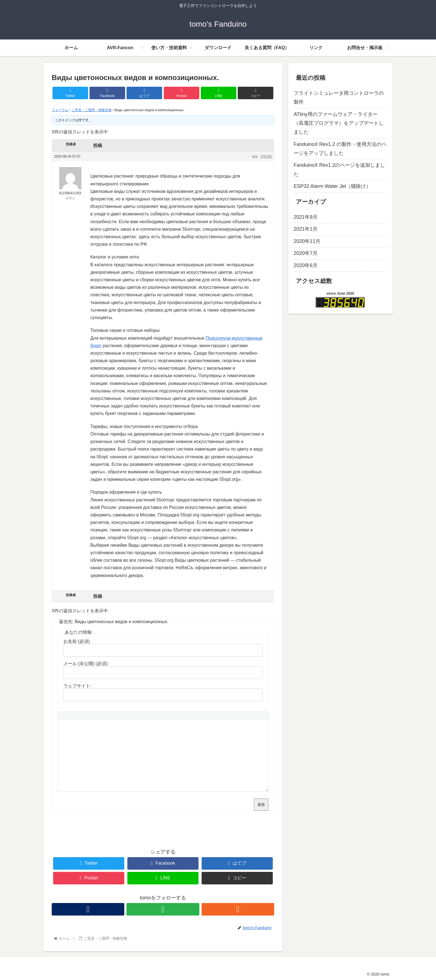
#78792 (266, 156)
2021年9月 (306, 217)
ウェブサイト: (77, 686)
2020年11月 (307, 241)
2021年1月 (306, 229)
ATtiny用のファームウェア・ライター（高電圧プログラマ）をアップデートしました (339, 123)
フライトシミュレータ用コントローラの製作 (339, 98)
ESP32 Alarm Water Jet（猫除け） (332, 186)
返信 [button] (255, 157)
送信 (261, 804)
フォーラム (60, 110)
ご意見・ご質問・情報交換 (91, 110)
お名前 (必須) (77, 641)
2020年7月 (306, 253)
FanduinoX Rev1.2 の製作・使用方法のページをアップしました (340, 149)
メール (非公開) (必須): (86, 664)
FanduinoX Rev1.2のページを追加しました (339, 170)
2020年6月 (306, 265)
